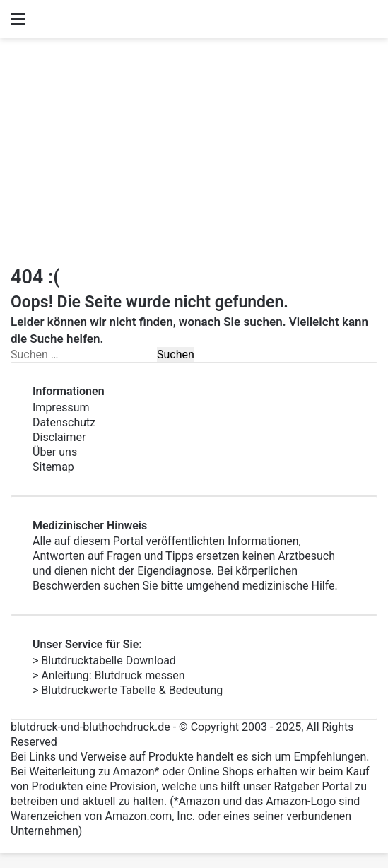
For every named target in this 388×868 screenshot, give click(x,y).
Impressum (61, 407)
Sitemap (53, 467)
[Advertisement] (194, 151)
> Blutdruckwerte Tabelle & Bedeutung (128, 690)
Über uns (55, 452)
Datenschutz (64, 422)
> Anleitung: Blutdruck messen (109, 675)
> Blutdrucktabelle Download (104, 661)
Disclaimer (59, 437)
